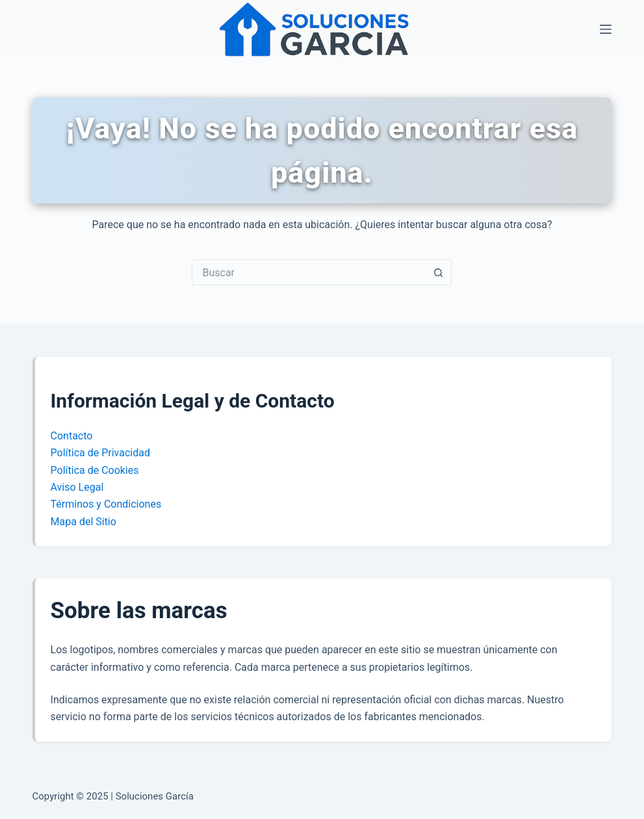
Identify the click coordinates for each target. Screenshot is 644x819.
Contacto (72, 436)
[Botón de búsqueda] (439, 272)
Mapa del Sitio (84, 522)
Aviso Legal (77, 487)
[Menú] (606, 29)
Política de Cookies (95, 470)
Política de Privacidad (100, 453)
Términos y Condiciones (106, 504)
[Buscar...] (309, 272)
